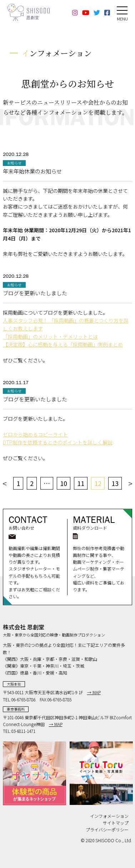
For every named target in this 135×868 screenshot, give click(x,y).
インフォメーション (109, 816)
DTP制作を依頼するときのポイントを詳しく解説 (58, 442)
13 (115, 483)
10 (64, 483)
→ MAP (94, 692)
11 (81, 483)
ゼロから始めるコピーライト (35, 434)
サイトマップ (116, 823)
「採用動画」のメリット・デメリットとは (50, 337)
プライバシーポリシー (107, 829)
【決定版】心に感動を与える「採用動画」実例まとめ (63, 344)
